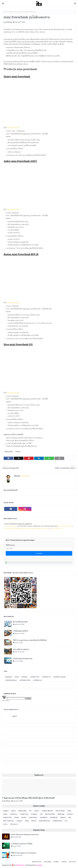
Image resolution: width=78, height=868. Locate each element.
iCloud (27, 821)
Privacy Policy (37, 862)
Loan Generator (10, 528)
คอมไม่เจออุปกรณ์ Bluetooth (23, 659)
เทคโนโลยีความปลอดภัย (59, 677)
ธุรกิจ (66, 821)
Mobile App (61, 814)
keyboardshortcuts (44, 821)
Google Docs (14, 814)
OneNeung (9, 22)
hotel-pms (25, 677)
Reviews (18, 452)
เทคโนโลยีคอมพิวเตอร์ (11, 680)
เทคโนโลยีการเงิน (35, 677)
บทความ (5, 824)
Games (5, 814)
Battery (13, 811)
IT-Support (34, 814)
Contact (64, 862)
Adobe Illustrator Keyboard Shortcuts (25, 835)
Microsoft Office (50, 814)
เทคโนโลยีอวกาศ (37, 680)
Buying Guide (13, 12)
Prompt (17, 818)
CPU (30, 811)
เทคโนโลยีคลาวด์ (46, 677)
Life (41, 814)
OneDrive (70, 814)
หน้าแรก (6, 12)
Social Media (54, 818)
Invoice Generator (56, 528)
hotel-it (17, 677)
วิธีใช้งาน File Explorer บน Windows (24, 853)
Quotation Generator (40, 528)
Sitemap (56, 862)
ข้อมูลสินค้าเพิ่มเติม (13, 128)
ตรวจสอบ (39, 553)
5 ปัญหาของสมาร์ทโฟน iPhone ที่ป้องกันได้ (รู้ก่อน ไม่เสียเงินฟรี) (28, 798)
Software (63, 818)
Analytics (6, 811)
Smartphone (44, 818)
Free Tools (72, 862)
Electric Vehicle (60, 811)
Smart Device (33, 818)
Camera (37, 811)
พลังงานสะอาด (14, 824)
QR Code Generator (65, 526)
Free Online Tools (10, 526)
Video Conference (8, 821)
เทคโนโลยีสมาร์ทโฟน (25, 680)
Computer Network (47, 811)
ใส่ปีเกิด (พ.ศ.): (10, 545)
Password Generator (24, 528)
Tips (70, 818)
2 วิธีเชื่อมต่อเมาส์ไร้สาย (21, 631)
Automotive (9, 677)
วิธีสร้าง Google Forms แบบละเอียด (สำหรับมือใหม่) (30, 640)
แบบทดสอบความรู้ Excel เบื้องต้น (22, 844)
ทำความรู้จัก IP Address (21, 650)
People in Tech (7, 818)
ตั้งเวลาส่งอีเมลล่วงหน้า (20, 622)
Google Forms (24, 814)
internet (34, 821)
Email (69, 811)
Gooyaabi (39, 865)
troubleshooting (57, 821)
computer (19, 821)
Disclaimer (47, 862)
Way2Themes (20, 865)
